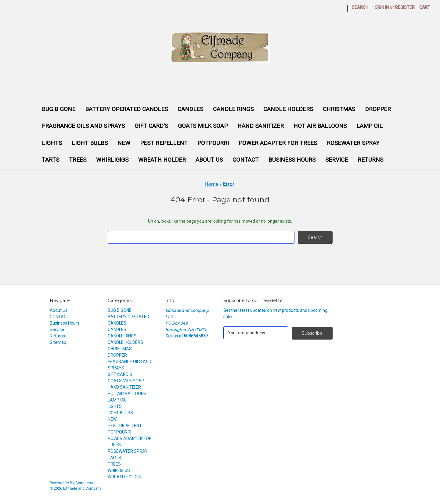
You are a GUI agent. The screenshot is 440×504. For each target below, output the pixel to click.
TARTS (50, 160)
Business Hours (292, 160)
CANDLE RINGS (233, 109)
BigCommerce (82, 483)
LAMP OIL (370, 126)
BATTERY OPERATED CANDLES (126, 109)
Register (405, 7)
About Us (209, 160)
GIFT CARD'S (151, 126)
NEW (124, 143)
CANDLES (190, 109)
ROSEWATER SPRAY (353, 143)
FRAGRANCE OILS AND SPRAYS (83, 126)
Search (360, 7)
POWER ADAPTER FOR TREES (278, 143)
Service (337, 160)
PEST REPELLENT (164, 143)
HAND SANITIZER (261, 126)
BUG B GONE (59, 109)
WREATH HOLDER (162, 160)
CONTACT (246, 160)
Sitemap (58, 342)
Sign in (382, 7)
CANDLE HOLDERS (288, 109)
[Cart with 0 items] (425, 7)
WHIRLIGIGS (112, 160)
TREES (78, 160)
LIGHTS (52, 143)
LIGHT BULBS (90, 143)
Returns (370, 160)
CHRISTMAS (339, 109)
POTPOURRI (213, 143)
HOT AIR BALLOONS (320, 126)
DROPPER (378, 109)
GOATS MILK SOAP (203, 126)
